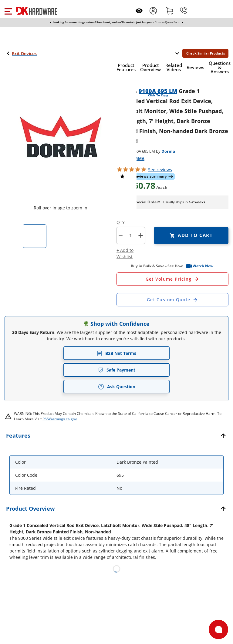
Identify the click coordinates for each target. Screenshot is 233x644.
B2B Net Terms (116, 353)
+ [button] (141, 235)
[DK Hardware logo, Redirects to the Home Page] (37, 11)
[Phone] (184, 11)
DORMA (137, 158)
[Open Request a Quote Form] (172, 279)
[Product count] (130, 235)
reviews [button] (160, 170)
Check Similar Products (206, 53)
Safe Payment (117, 370)
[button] (8, 11)
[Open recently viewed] (139, 11)
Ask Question (117, 387)
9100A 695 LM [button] (158, 91)
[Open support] (218, 629)
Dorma (168, 151)
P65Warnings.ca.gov (60, 419)
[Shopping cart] (170, 11)
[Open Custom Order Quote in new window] (172, 300)
